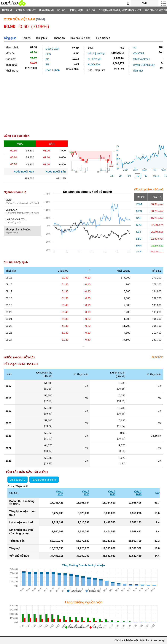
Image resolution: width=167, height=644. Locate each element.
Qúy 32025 (86, 493)
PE (47, 59)
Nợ (135, 48)
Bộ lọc (61, 10)
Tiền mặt (138, 71)
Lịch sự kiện (103, 38)
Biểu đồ (91, 10)
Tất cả (156, 176)
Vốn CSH (138, 53)
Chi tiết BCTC (18, 480)
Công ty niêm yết (26, 10)
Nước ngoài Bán (56, 172)
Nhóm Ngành (46, 10)
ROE (57, 70)
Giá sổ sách (53, 49)
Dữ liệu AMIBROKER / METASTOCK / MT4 (120, 10)
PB (47, 64)
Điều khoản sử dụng (152, 640)
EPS (48, 54)
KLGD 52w (94, 64)
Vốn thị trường (96, 53)
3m (121, 176)
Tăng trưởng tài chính (44, 480)
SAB (139, 218)
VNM (139, 204)
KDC (139, 225)
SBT (139, 232)
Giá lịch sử (42, 38)
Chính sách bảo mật (126, 640)
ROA (48, 70)
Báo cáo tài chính (80, 38)
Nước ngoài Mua (24, 172)
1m (112, 176)
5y (146, 176)
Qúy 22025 (112, 493)
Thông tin (59, 38)
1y (138, 176)
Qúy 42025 (60, 493)
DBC (139, 239)
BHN (139, 246)
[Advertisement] (84, 102)
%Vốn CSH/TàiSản (144, 65)
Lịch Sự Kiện (76, 10)
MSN (139, 211)
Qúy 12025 (138, 493)
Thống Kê (7, 10)
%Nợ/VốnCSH (141, 59)
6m (129, 176)
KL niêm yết (95, 59)
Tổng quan (10, 38)
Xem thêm (157, 357)
